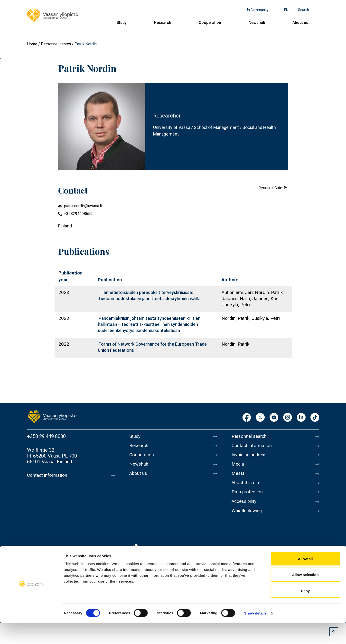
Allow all (305, 580)
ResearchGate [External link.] (270, 188)
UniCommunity (257, 10)
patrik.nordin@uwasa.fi (83, 206)
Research (163, 23)
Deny (305, 612)
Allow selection (305, 596)
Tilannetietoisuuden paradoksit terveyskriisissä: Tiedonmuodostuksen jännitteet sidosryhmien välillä (149, 295)
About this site (247, 488)
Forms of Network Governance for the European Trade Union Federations (152, 347)
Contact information (49, 475)
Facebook (247, 418)
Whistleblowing (248, 518)
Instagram (288, 418)
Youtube (274, 418)
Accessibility (245, 508)
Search (304, 10)
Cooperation (210, 23)
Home (32, 44)
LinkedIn (301, 418)
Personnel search (56, 44)
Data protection (248, 498)
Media (238, 467)
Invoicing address (250, 457)
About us (300, 23)
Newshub (257, 23)
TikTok (315, 418)
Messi (238, 477)
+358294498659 (78, 214)
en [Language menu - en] (286, 10)
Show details (256, 634)
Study (122, 23)
